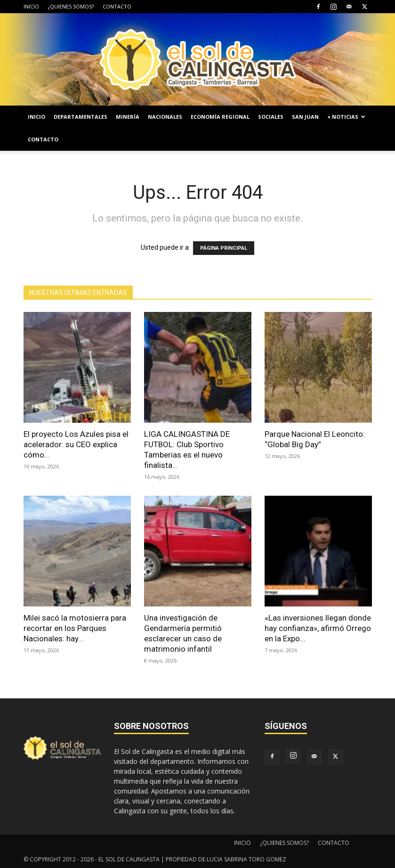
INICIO (31, 6)
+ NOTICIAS (346, 117)
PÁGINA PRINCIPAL (224, 248)
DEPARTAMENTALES (81, 117)
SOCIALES (271, 117)
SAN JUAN (305, 117)
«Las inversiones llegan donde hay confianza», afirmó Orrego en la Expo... (318, 628)
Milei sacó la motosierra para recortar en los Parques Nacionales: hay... (75, 628)
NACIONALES (165, 117)
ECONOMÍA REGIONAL (220, 117)
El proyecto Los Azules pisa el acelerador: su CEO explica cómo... (76, 444)
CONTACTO (117, 6)
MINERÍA (128, 117)
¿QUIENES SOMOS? (71, 6)
